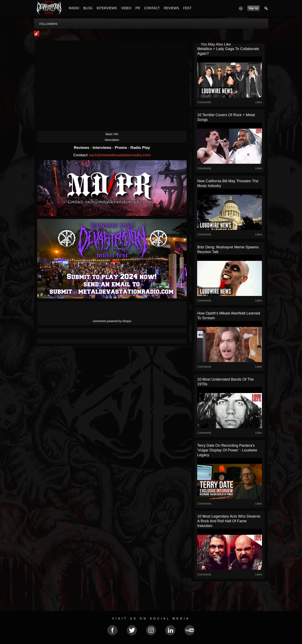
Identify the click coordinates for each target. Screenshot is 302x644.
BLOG (88, 8)
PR (138, 8)
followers (49, 24)
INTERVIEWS (107, 8)
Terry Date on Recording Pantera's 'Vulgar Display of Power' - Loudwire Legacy (227, 450)
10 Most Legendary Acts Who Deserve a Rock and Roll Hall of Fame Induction (229, 521)
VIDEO (126, 8)
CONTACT (152, 8)
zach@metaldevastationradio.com (120, 155)
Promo (121, 148)
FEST (187, 8)
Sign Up (253, 8)
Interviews (103, 148)
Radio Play (140, 148)
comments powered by (112, 321)
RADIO (74, 8)
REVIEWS (171, 8)
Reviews (82, 148)
